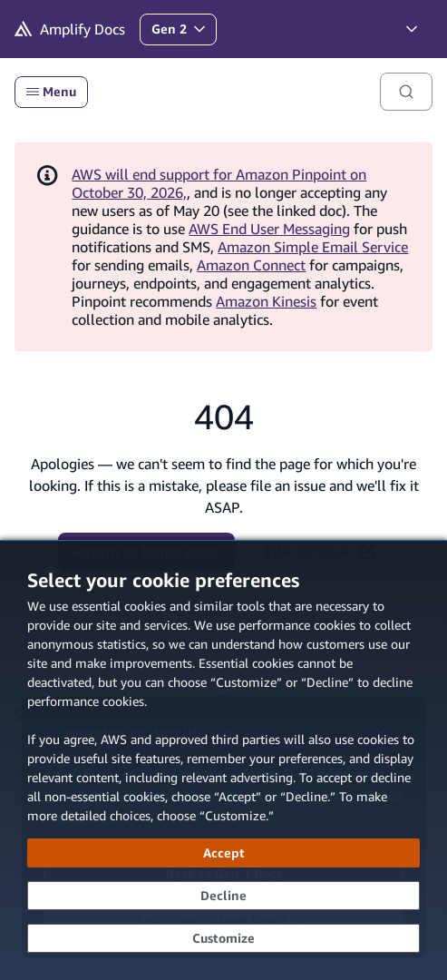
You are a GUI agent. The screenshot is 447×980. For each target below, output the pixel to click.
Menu (51, 92)
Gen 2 (184, 33)
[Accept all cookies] (223, 853)
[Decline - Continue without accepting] (223, 896)
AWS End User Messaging (269, 229)
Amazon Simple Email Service (313, 247)
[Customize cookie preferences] (223, 938)
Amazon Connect (251, 265)
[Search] (406, 92)
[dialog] (223, 760)
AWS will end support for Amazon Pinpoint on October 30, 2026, (219, 183)
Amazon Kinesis (266, 301)
